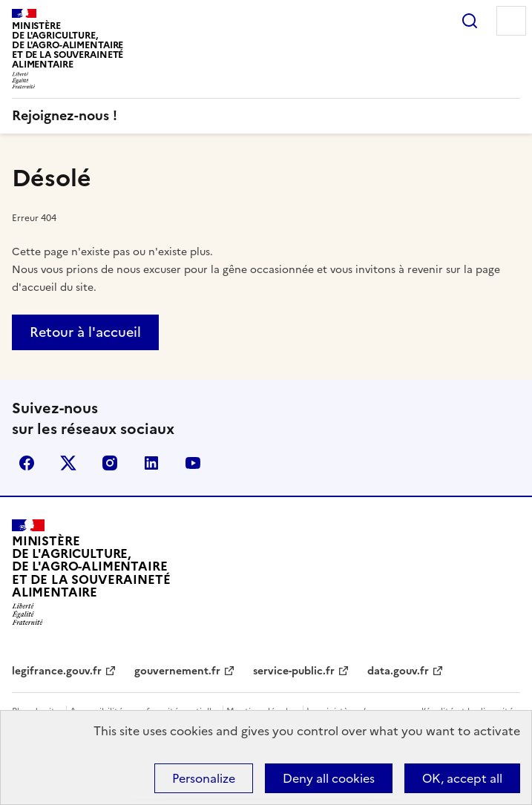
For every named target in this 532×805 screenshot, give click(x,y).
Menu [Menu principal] (511, 21)
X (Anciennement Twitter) (68, 463)
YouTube (193, 463)
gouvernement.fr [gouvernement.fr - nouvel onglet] (177, 671)
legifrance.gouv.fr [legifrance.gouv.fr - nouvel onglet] (57, 671)
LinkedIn (151, 463)
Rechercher (470, 21)
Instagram (110, 463)
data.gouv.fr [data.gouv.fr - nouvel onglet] (398, 671)
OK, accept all (462, 778)
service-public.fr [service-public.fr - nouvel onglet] (294, 671)
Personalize (204, 778)
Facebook (27, 463)
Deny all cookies (329, 778)
